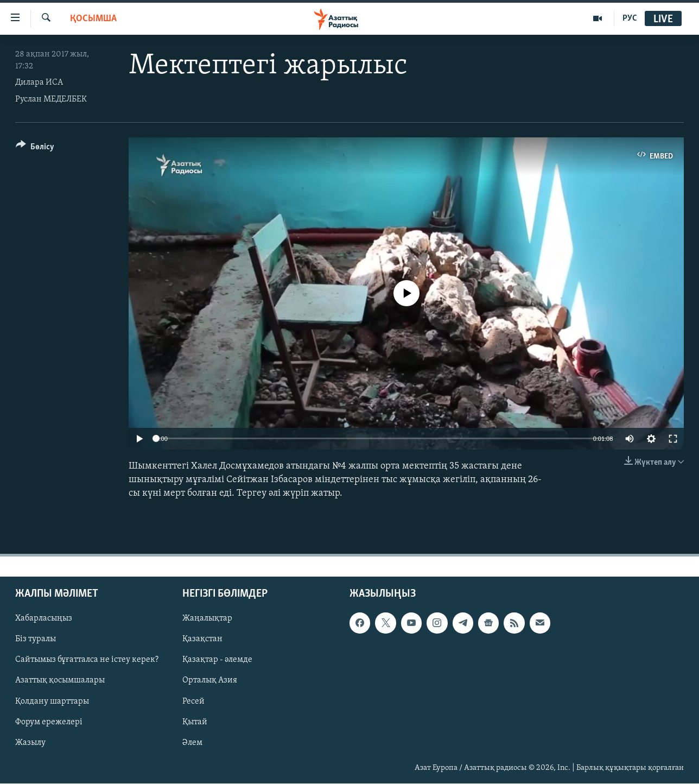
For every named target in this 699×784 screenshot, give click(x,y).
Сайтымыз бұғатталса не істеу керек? (87, 660)
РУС (630, 18)
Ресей (193, 701)
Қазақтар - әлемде (217, 660)
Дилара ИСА (39, 83)
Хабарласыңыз (44, 619)
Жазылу (30, 743)
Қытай (195, 722)
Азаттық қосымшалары (60, 681)
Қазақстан (202, 640)
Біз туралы (36, 640)
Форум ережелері (49, 722)
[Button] (35, 148)
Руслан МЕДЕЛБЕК (51, 99)
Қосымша (93, 19)
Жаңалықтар (207, 619)
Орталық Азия (210, 681)
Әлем (192, 743)
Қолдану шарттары (52, 701)
